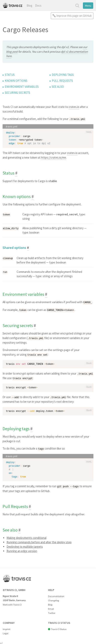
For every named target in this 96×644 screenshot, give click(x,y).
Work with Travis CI (12, 603)
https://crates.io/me (54, 157)
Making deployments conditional (26, 536)
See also (58, 87)
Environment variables (22, 87)
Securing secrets (17, 93)
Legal (6, 632)
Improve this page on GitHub (74, 16)
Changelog (53, 599)
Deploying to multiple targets (25, 545)
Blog (29, 5)
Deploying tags (63, 75)
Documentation (56, 595)
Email (51, 607)
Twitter (52, 612)
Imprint (7, 628)
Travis (12, 5)
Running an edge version (22, 550)
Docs (38, 5)
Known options (16, 81)
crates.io (74, 107)
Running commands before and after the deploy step (39, 541)
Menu (88, 6)
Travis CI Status (59, 628)
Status (10, 75)
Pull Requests (62, 81)
